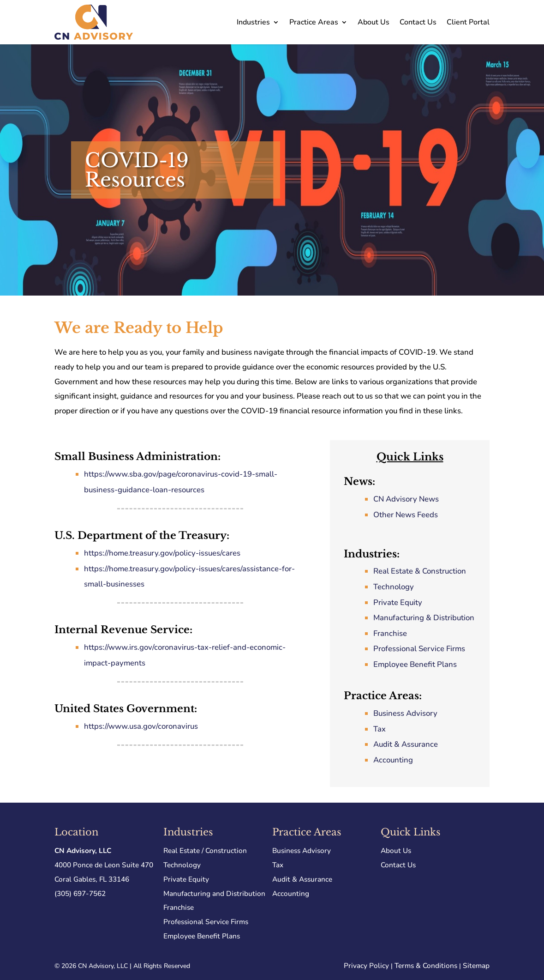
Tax (380, 729)
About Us (374, 22)
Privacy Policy (366, 965)
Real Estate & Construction (420, 571)
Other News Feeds (406, 515)
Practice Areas (314, 22)
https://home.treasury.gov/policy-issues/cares (162, 553)
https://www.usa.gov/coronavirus (141, 726)
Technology (394, 587)
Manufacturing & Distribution (424, 618)
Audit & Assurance (406, 744)
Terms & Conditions (426, 965)
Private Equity (398, 602)
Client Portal (468, 22)
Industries (253, 22)
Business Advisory (405, 713)
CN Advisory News (406, 499)
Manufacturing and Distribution (214, 893)
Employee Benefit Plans (415, 664)
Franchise (390, 633)
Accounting (393, 760)
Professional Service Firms (419, 649)
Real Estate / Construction (205, 850)
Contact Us (418, 22)
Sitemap (476, 965)
